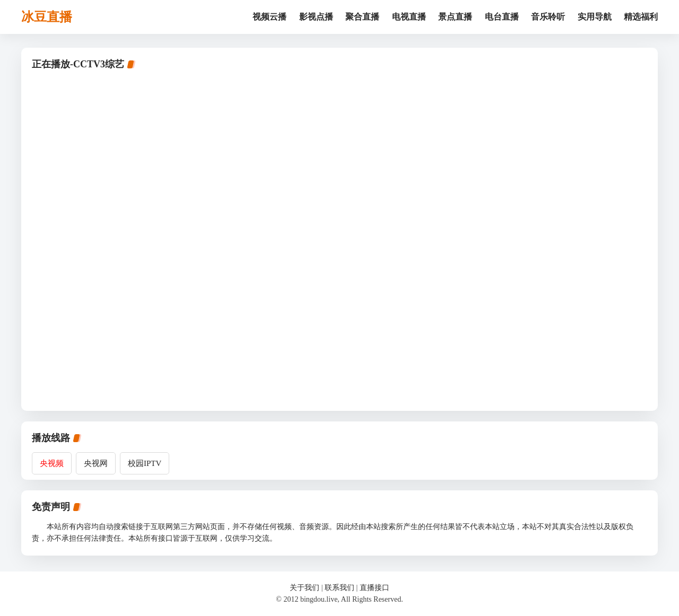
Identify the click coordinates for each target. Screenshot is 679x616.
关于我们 (304, 588)
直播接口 (375, 588)
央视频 (52, 463)
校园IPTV (145, 463)
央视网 (96, 463)
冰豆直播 (47, 17)
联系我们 (339, 588)
